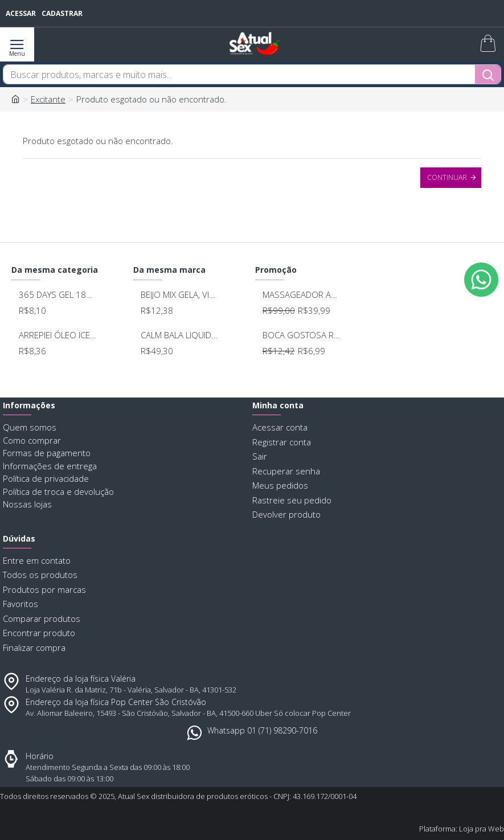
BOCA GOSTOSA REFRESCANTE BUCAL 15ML (301, 335)
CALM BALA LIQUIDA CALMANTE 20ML (179, 335)
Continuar (447, 177)
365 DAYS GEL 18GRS (58, 295)
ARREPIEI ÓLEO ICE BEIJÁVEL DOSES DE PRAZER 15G (58, 335)
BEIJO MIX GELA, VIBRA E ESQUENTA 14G (179, 295)
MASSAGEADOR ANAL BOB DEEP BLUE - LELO (301, 295)
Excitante (48, 99)
